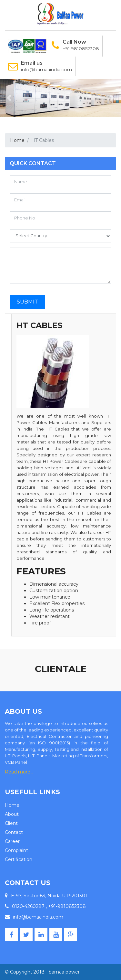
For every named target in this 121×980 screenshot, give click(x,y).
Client (11, 823)
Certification (19, 859)
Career (12, 841)
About (12, 814)
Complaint (16, 850)
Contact (14, 832)
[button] (9, 98)
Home (17, 140)
